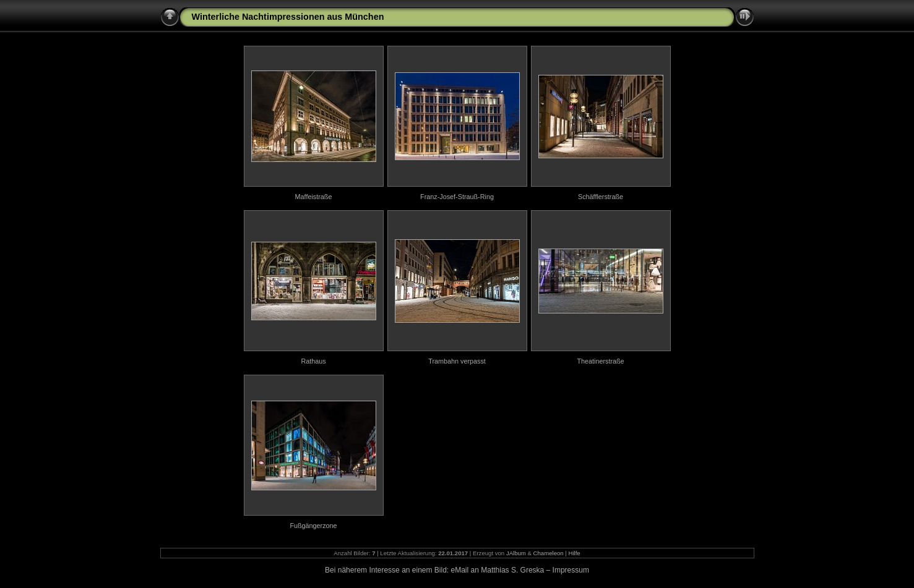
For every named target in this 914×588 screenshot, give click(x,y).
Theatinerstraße (600, 361)
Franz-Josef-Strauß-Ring (457, 197)
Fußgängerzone (313, 526)
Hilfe (575, 553)
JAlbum (516, 553)
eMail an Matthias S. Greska (498, 570)
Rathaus (313, 361)
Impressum (571, 570)
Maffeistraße (314, 197)
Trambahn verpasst (457, 361)
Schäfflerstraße (601, 197)
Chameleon (549, 553)
